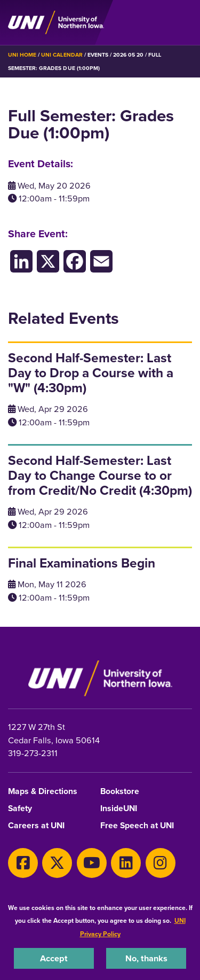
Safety (20, 809)
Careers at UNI (36, 826)
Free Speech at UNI (137, 826)
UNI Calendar (62, 55)
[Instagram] (161, 863)
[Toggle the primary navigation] (183, 22)
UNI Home (22, 55)
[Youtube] (92, 863)
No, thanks (146, 958)
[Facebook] (75, 261)
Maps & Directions (43, 792)
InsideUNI (119, 809)
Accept (54, 958)
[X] (57, 863)
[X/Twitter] (48, 261)
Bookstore (120, 792)
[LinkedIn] (21, 261)
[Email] (101, 261)
